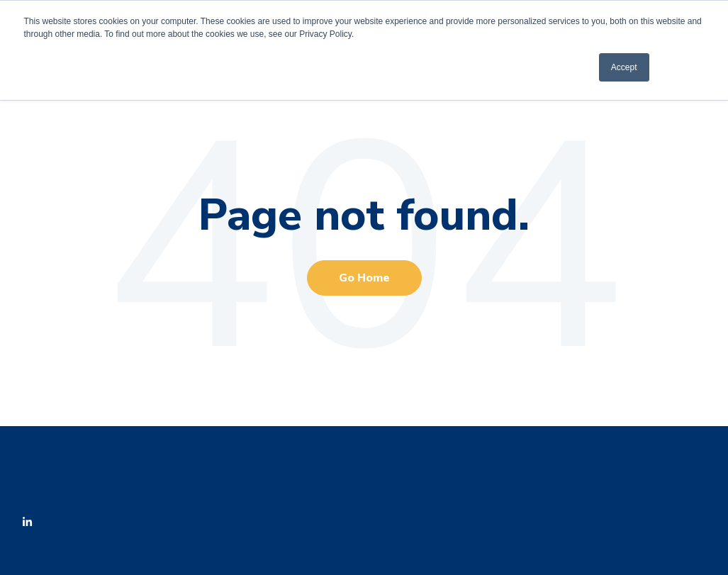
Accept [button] (624, 67)
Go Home (364, 278)
